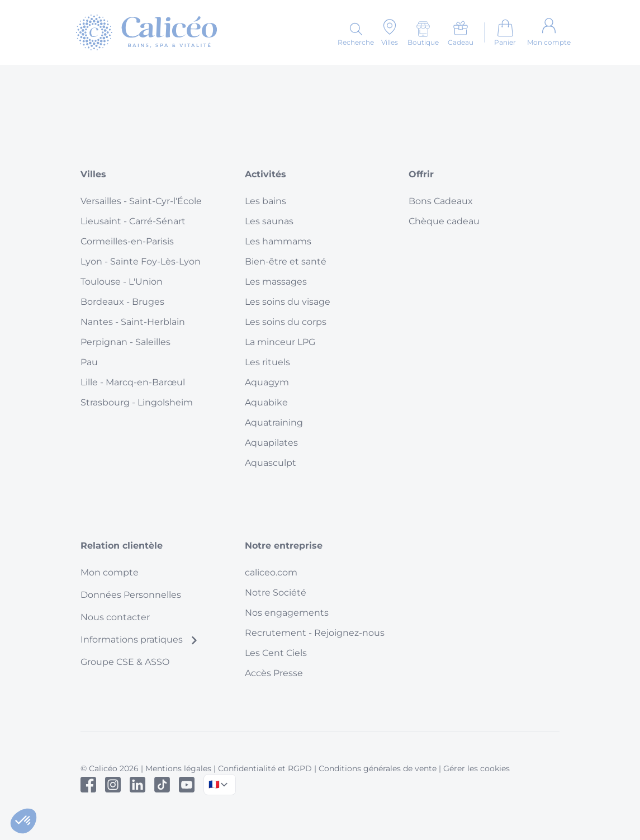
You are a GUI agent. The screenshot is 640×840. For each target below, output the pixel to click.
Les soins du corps (286, 322)
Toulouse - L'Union (122, 282)
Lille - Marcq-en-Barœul (133, 382)
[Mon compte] (549, 32)
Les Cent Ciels (276, 653)
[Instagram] (113, 785)
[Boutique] (423, 34)
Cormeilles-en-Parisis (127, 241)
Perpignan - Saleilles (125, 342)
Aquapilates (271, 443)
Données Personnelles (131, 595)
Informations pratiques (139, 640)
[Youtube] (187, 785)
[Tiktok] (162, 785)
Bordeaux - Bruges (122, 302)
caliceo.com (271, 572)
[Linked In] (138, 785)
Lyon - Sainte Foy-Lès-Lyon (141, 261)
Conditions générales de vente (378, 768)
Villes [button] (93, 174)
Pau (89, 362)
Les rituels (267, 362)
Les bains (266, 201)
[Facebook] (88, 785)
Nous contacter (115, 617)
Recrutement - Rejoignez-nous (315, 633)
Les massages (276, 282)
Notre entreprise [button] (284, 546)
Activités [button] (266, 174)
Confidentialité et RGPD (265, 768)
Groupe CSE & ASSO (125, 662)
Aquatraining (274, 423)
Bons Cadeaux (441, 201)
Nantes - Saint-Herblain (133, 322)
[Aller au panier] (505, 32)
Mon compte (110, 572)
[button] (23, 821)
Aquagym (267, 382)
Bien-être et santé (286, 261)
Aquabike (266, 402)
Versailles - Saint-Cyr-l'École (141, 201)
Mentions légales (178, 768)
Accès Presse (274, 673)
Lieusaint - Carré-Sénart (133, 221)
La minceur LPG (280, 342)
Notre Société (276, 593)
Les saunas (269, 221)
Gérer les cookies (477, 768)
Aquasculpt (271, 463)
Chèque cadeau (444, 221)
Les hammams (278, 241)
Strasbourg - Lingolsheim (137, 402)
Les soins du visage (288, 302)
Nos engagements (287, 613)
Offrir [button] (421, 174)
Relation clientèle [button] (122, 546)
